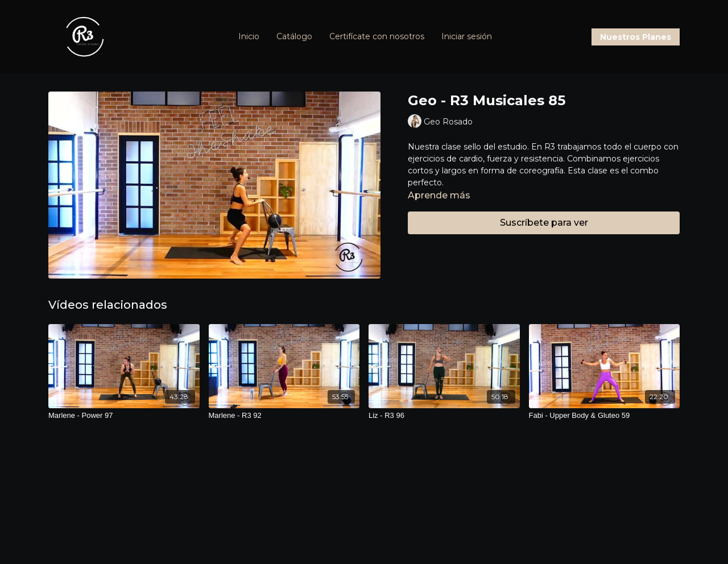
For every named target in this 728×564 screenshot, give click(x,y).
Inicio (249, 36)
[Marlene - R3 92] (284, 416)
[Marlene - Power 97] (124, 416)
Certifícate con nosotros (377, 36)
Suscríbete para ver (544, 223)
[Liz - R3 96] (444, 416)
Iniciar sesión (467, 36)
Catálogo (294, 36)
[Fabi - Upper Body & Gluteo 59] (605, 416)
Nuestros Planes (636, 37)
